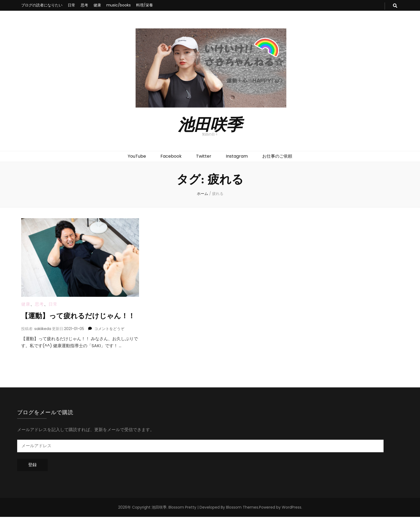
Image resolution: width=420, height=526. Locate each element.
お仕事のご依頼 (277, 156)
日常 (72, 5)
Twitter (204, 156)
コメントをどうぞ (109, 338)
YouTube (137, 156)
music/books (119, 5)
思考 (84, 5)
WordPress (292, 516)
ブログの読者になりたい (42, 5)
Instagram (237, 156)
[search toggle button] (395, 6)
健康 (97, 5)
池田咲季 (210, 124)
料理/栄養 (145, 5)
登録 (32, 474)
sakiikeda (43, 338)
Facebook (171, 156)
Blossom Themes (242, 516)
